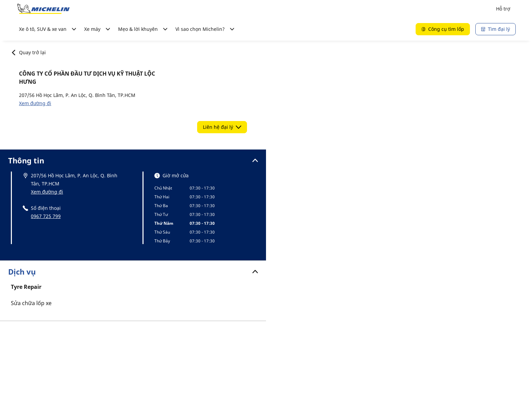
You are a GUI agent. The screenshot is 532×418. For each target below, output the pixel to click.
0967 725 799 (46, 216)
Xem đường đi (35, 103)
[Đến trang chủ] (43, 9)
